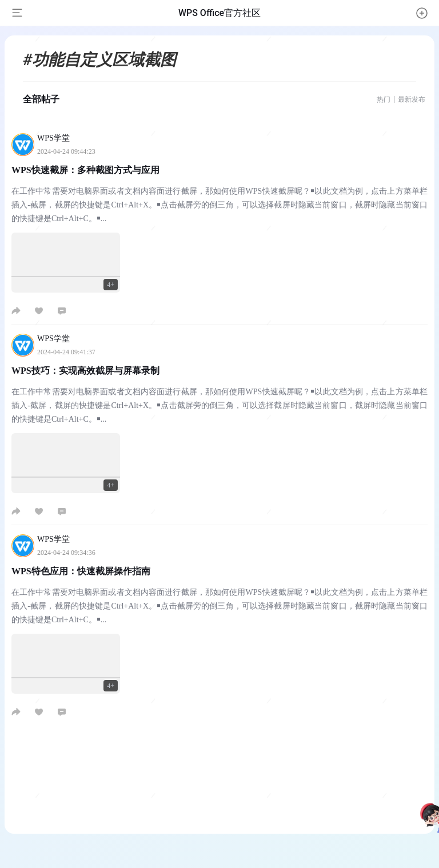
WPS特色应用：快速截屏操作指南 (81, 571)
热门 (384, 99)
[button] (422, 13)
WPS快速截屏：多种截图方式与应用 (85, 170)
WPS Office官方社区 (219, 13)
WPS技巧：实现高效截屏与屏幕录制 (85, 371)
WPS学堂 (59, 138)
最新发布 (412, 99)
